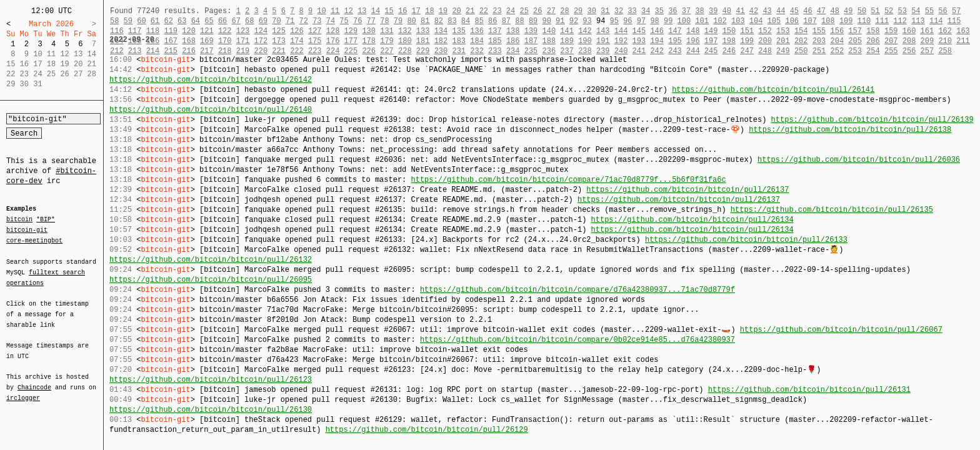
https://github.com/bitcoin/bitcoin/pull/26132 (211, 260)
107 (810, 21)
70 (276, 21)
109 (846, 21)
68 (249, 21)
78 (384, 21)
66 (222, 21)
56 (942, 11)
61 (155, 21)
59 (128, 21)
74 (331, 21)
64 (196, 21)
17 (416, 11)
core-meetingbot (34, 240)
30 (591, 11)
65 (209, 21)
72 (304, 21)
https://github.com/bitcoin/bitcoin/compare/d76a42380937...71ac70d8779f (577, 290)
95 (614, 21)
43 (767, 11)
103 (738, 21)
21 (470, 11)
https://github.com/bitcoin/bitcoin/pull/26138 (850, 130)
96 (627, 21)
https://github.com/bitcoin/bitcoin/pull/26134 (692, 220)
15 (389, 11)
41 (740, 11)
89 (533, 21)
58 (114, 21)
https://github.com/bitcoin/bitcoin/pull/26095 (211, 280)
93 (587, 21)
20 (456, 11)
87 (506, 21)
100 (684, 21)
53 (902, 11)
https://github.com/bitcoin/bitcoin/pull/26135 (832, 210)
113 (918, 21)
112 (900, 21)
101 (702, 21)
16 (402, 11)
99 (668, 21)
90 (547, 21)
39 (713, 11)
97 (641, 21)
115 (954, 21)
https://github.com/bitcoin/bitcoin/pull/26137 (687, 190)
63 (182, 21)
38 (699, 11)
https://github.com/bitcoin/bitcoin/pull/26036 (859, 160)
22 (484, 11)
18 (429, 11)
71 (290, 21)
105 (774, 21)
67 (236, 21)
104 (756, 21)
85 (479, 21)
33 (632, 11)
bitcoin (19, 220)
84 (466, 21)
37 (686, 11)
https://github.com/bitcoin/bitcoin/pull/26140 (211, 110)
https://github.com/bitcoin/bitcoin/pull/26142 (211, 80)
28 (564, 11)
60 (141, 21)
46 (807, 11)
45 (794, 11)
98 (654, 21)
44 (781, 11)
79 (398, 21)
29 (578, 11)
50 (862, 11)
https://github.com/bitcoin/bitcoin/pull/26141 (773, 90)
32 (619, 11)
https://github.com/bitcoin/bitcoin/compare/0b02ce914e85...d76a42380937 (577, 340)
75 (344, 21)
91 (560, 21)
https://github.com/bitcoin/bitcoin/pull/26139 (872, 120)
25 (524, 11)
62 (168, 21)
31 (605, 11)
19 (443, 11)
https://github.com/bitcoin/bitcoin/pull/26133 (746, 240)
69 (263, 21)
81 (425, 21)
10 (321, 11)
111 (882, 21)
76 (357, 21)
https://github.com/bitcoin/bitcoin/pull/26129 (427, 430)
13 (362, 11)
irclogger (23, 390)
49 (848, 11)
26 (537, 11)
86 (492, 21)
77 (371, 21)
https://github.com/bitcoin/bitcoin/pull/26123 (211, 380)
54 (916, 11)
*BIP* (46, 220)
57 (956, 11)
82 (439, 21)
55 (929, 11)
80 (411, 21)
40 (727, 11)
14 (376, 11)
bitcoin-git (27, 230)
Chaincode (34, 380)
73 (317, 21)
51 (875, 11)
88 (519, 21)
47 (821, 11)
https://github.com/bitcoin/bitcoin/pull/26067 (841, 330)
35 (659, 11)
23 (497, 11)
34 (646, 11)
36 (672, 11)
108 (828, 21)
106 (792, 21)
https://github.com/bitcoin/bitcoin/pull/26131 (809, 390)
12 (348, 11)
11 (335, 11)
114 (936, 21)
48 (834, 11)
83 (452, 21)
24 (511, 11)
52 (889, 11)
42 (754, 11)
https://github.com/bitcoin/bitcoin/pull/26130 (211, 410)
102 (720, 21)
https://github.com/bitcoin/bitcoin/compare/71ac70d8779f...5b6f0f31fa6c (568, 180)
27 (551, 11)
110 (864, 21)
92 (574, 21)
